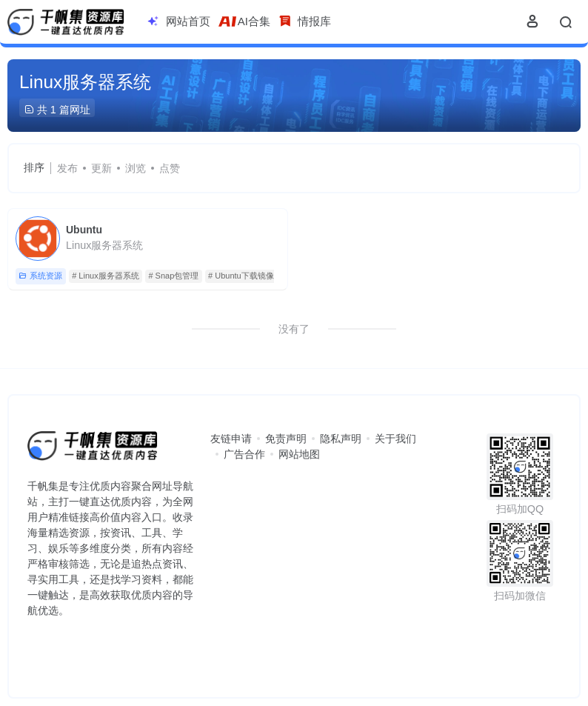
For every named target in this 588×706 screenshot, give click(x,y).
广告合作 (244, 454)
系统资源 (40, 276)
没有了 (294, 329)
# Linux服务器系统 (105, 276)
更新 (101, 168)
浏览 (136, 168)
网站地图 (299, 454)
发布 (67, 168)
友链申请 (231, 439)
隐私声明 (341, 439)
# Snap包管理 (173, 276)
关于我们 (395, 439)
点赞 (170, 168)
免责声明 (286, 439)
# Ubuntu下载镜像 (241, 276)
